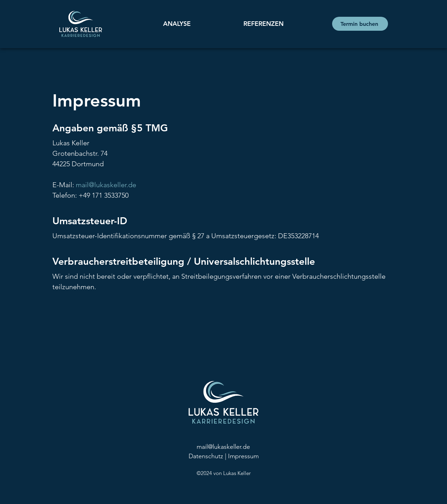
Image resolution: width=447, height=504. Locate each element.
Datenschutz (206, 456)
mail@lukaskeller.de (106, 185)
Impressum (243, 456)
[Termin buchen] (360, 24)
